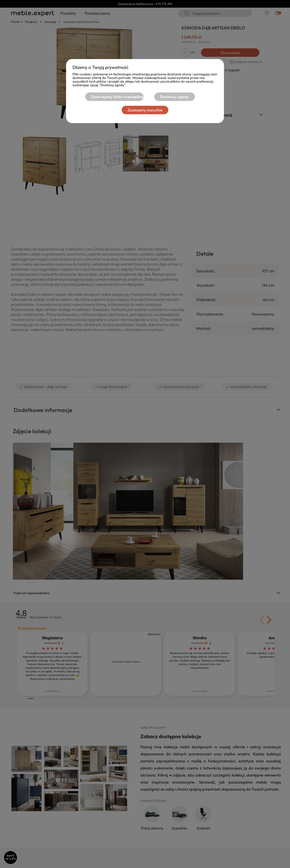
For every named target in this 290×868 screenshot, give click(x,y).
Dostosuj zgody (175, 97)
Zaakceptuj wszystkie (145, 110)
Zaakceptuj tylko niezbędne (117, 97)
